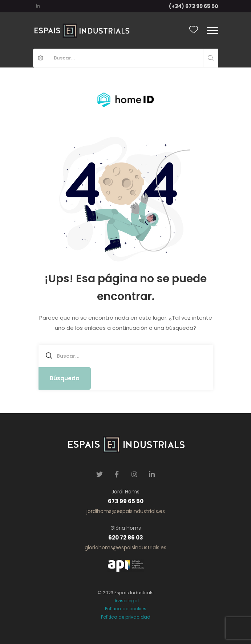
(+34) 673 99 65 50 (194, 6)
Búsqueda (65, 378)
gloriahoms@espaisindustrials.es (125, 547)
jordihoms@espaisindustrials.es (126, 511)
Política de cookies (126, 609)
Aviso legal (125, 601)
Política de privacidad (126, 617)
